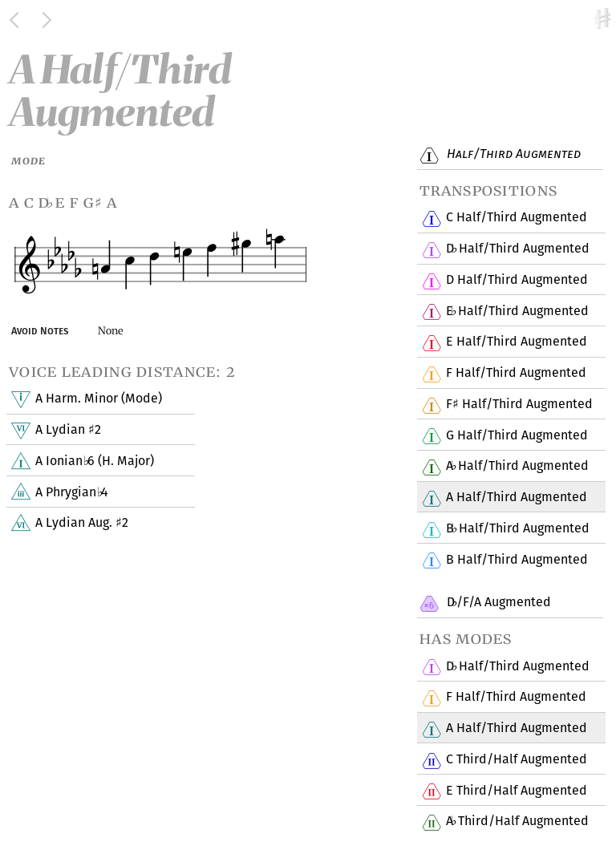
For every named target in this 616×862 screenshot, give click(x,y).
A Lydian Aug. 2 (81, 524)
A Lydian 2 (68, 431)
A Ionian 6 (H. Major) (94, 462)
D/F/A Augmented (497, 603)
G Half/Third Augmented (517, 435)
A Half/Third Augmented (517, 467)
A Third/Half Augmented (517, 822)
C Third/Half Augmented (516, 760)
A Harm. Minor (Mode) (98, 399)
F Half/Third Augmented (516, 374)
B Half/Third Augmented (517, 529)
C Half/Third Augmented (516, 218)
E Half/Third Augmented (517, 311)
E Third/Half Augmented (516, 791)
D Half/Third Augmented (517, 249)
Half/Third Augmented (512, 155)
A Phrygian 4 (71, 492)
